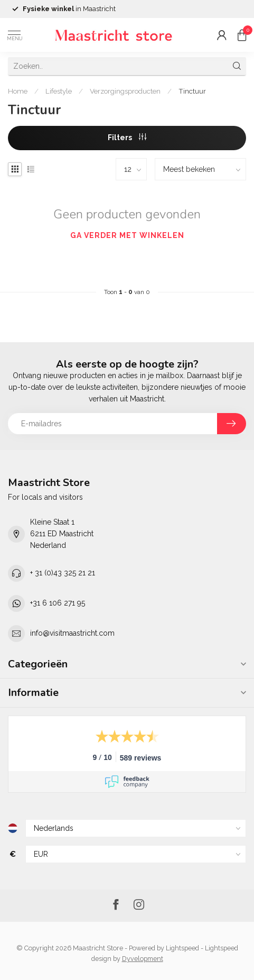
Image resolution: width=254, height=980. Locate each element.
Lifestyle (59, 91)
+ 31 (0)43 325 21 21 (63, 573)
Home (18, 91)
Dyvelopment (143, 959)
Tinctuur (192, 91)
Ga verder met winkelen (127, 235)
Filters (127, 138)
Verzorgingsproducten (125, 91)
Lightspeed (182, 948)
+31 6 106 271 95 (58, 603)
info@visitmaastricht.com (72, 633)
